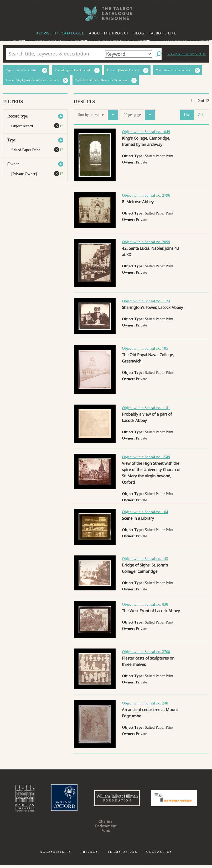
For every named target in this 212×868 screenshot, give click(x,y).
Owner (13, 164)
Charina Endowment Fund (106, 829)
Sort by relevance (98, 115)
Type (12, 140)
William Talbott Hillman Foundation (116, 800)
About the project (109, 33)
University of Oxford (58, 800)
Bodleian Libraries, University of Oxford (17, 800)
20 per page (139, 115)
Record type (18, 116)
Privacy (89, 854)
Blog (139, 33)
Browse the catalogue (60, 33)
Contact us (159, 854)
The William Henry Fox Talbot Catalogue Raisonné (106, 13)
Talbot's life (163, 33)
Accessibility (56, 854)
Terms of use (122, 854)
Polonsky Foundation (180, 800)
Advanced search (186, 54)
